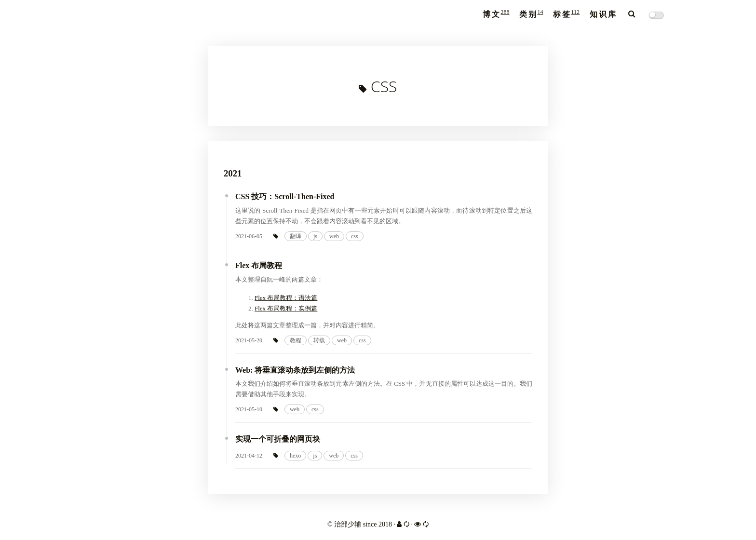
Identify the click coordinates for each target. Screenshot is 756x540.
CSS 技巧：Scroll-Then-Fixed (285, 196)
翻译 (296, 236)
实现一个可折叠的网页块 (278, 439)
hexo (295, 456)
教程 (296, 340)
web (334, 236)
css (355, 236)
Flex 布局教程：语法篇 (286, 298)
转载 (319, 340)
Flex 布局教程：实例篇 (286, 308)
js (315, 236)
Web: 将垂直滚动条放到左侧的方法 (295, 370)
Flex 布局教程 (259, 265)
